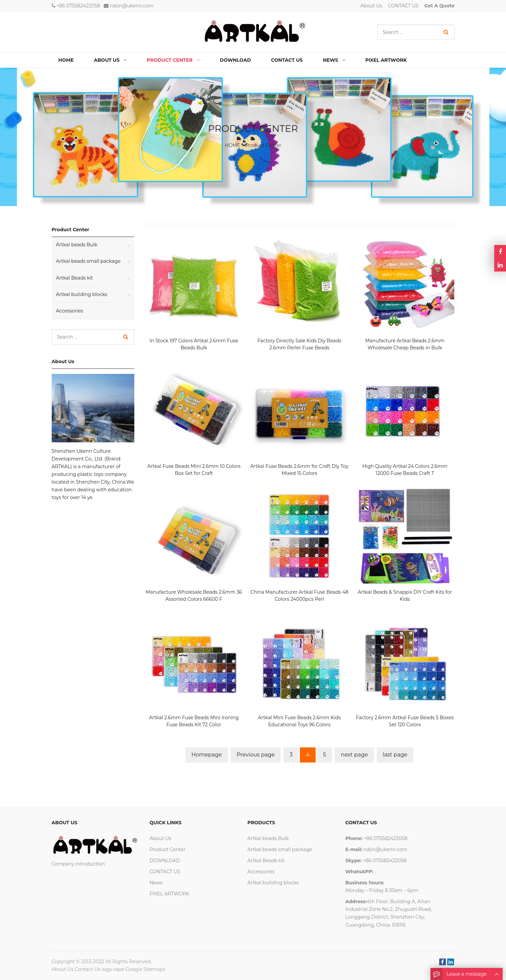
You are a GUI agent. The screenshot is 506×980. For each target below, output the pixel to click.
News (156, 883)
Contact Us (87, 969)
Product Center (263, 145)
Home (66, 60)
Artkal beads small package (88, 261)
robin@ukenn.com (132, 6)
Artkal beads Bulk (77, 245)
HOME (232, 145)
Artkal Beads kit (75, 278)
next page (354, 755)
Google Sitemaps (145, 969)
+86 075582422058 (78, 6)
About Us (371, 6)
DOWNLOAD (165, 861)
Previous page (256, 755)
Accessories (70, 311)
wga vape (113, 969)
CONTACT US (403, 6)
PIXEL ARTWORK (169, 894)
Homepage (207, 755)
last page (395, 755)
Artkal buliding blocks (82, 294)
